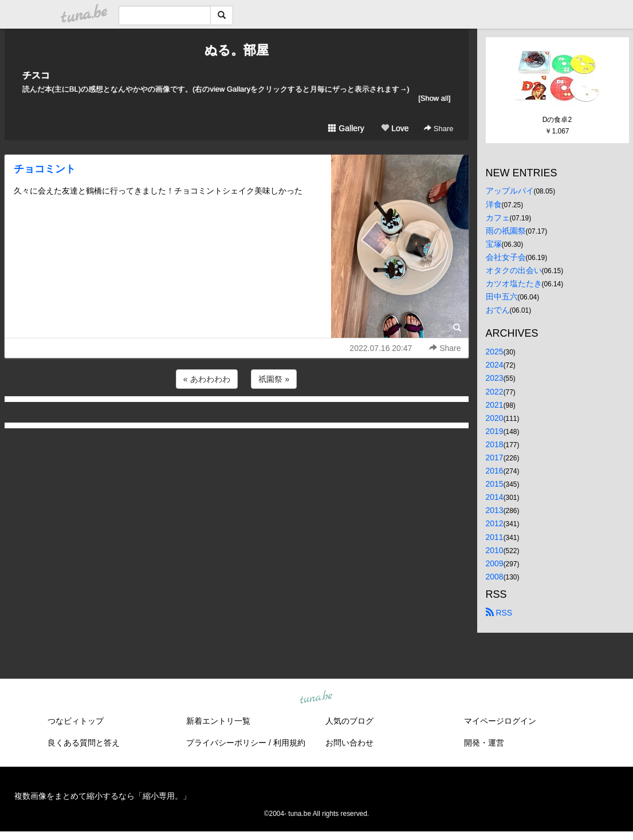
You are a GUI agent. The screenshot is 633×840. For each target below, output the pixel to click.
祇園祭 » (274, 379)
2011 (495, 537)
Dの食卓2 (557, 120)
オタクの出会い (514, 270)
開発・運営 (484, 743)
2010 (495, 550)
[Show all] (434, 98)
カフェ (498, 218)
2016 (495, 471)
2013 (495, 510)
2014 (495, 497)
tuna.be (316, 697)
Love (395, 128)
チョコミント (45, 169)
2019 (495, 431)
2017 (495, 458)
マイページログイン (500, 721)
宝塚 (494, 244)
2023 (495, 378)
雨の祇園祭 (506, 231)
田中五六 (502, 297)
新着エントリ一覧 (218, 721)
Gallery (346, 128)
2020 (495, 418)
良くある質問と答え (84, 743)
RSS (499, 613)
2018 (495, 444)
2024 (495, 365)
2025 (495, 352)
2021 (495, 405)
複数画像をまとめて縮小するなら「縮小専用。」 (103, 796)
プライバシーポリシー (226, 743)
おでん (498, 310)
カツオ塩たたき (514, 283)
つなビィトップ (76, 721)
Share (439, 129)
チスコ (36, 75)
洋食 (494, 204)
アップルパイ (510, 191)
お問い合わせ (349, 743)
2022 (495, 392)
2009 (495, 563)
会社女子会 (506, 257)
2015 (495, 484)
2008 (495, 577)
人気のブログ (349, 721)
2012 (495, 523)
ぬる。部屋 (237, 50)
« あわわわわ (207, 379)
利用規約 (289, 743)
